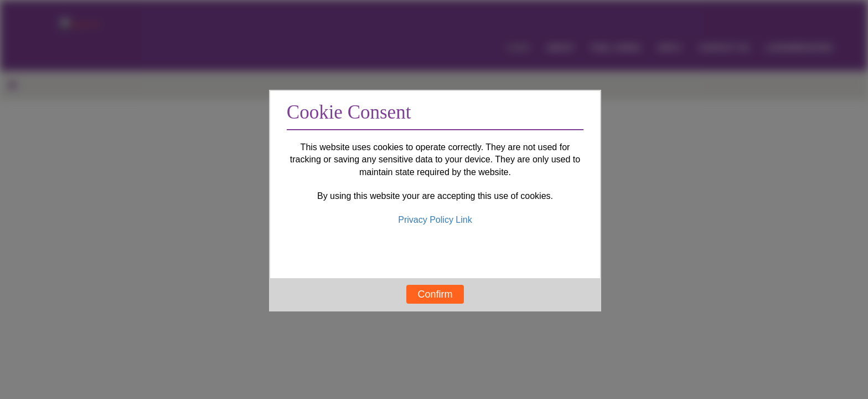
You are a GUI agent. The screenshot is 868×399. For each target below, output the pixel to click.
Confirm (435, 294)
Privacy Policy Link (435, 220)
